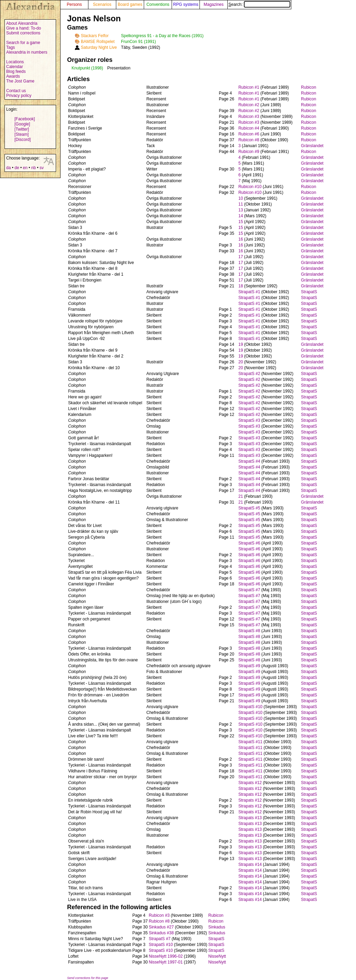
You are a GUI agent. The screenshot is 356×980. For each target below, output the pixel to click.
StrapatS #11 (250, 742)
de (17, 168)
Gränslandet (312, 146)
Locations (15, 62)
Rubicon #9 (249, 152)
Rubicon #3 (249, 117)
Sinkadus (217, 927)
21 (241, 496)
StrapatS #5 (249, 508)
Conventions (158, 4)
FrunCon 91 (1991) (138, 42)
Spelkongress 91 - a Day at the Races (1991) (162, 36)
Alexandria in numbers (27, 52)
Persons (74, 4)
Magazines (214, 4)
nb (34, 168)
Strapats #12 (250, 783)
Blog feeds (16, 71)
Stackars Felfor (95, 36)
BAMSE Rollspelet (98, 42)
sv (42, 168)
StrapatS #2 (249, 374)
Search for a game (23, 43)
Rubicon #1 (249, 87)
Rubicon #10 (250, 187)
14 (241, 216)
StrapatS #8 (249, 631)
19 (241, 344)
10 (241, 198)
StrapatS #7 (249, 590)
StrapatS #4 (249, 461)
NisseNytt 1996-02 (166, 956)
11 (241, 204)
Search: (259, 4)
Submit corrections (23, 33)
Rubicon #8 (249, 140)
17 (241, 257)
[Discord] (23, 140)
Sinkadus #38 (161, 933)
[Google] (22, 124)
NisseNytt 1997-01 (166, 962)
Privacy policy (19, 96)
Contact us (16, 91)
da (8, 168)
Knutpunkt (81, 68)
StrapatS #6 (249, 543)
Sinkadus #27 (161, 927)
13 (241, 210)
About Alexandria (22, 23)
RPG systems (186, 4)
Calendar (15, 67)
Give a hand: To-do (24, 28)
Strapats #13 (250, 818)
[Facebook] (25, 119)
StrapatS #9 (249, 666)
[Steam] (21, 134)
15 (241, 222)
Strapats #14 (250, 865)
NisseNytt (217, 956)
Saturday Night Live (99, 47)
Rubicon (309, 87)
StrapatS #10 (250, 707)
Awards (13, 76)
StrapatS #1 (249, 292)
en (25, 168)
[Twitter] (22, 129)
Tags (10, 47)
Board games (130, 4)
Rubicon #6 (249, 134)
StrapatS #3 (249, 420)
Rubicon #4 (249, 128)
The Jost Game (20, 81)
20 (241, 362)
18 (241, 286)
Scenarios (102, 4)
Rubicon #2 (249, 105)
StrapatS (309, 292)
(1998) (97, 68)
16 (241, 239)
